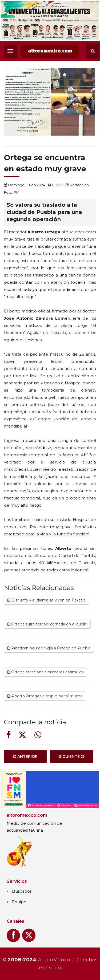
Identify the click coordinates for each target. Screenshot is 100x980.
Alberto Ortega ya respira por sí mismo (45, 696)
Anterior (25, 757)
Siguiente (71, 757)
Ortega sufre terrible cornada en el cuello (47, 624)
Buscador (22, 891)
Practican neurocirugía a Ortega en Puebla (49, 648)
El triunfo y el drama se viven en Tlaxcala (47, 600)
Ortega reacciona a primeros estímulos (45, 672)
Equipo (19, 902)
